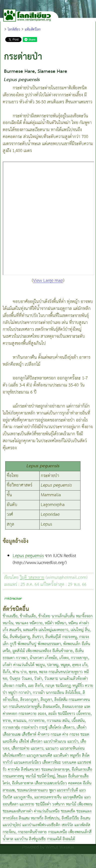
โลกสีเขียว (14, 30)
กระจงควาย (28, 714)
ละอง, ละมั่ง (47, 714)
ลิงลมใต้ (69, 839)
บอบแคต (69, 763)
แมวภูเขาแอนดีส (39, 756)
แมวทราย (27, 804)
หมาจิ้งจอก (84, 616)
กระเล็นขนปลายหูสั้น (25, 707)
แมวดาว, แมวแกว (45, 749)
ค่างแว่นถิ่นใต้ (24, 665)
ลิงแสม (24, 818)
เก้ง (5, 630)
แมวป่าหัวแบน (55, 742)
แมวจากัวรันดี (67, 790)
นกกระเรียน (55, 693)
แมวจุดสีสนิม (73, 797)
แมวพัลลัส (82, 825)
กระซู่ (43, 728)
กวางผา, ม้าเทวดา (30, 658)
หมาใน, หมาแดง (16, 623)
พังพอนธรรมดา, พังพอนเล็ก (59, 644)
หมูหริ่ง (75, 756)
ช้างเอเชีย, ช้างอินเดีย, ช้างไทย (27, 616)
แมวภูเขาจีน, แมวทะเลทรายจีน (38, 797)
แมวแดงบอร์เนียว (27, 763)
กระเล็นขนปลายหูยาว (66, 672)
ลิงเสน (85, 818)
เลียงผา (9, 686)
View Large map (48, 281)
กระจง (74, 735)
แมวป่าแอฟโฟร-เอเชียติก (41, 825)
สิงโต (86, 756)
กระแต (56, 735)
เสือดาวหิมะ (52, 763)
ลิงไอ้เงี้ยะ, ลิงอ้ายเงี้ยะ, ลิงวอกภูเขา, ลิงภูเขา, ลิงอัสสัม (44, 696)
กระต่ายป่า (30, 728)
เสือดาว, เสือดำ (75, 728)
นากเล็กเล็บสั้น (63, 616)
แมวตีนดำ (61, 756)
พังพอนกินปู (27, 644)
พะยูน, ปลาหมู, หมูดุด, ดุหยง (58, 665)
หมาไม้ (31, 776)
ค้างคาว (43, 735)
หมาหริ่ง (37, 818)
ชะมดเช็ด (68, 811)
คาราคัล (14, 770)
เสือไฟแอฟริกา (14, 756)
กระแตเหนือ (58, 832)
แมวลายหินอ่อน (72, 749)
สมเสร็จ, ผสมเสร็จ (23, 630)
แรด (87, 707)
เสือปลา (36, 742)
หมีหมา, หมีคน (66, 623)
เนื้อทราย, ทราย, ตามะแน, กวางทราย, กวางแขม (47, 717)
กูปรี (13, 644)
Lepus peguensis (28, 556)
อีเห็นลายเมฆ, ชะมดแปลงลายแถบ (47, 787)
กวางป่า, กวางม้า (32, 693)
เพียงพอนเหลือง (39, 651)
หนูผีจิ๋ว (78, 686)
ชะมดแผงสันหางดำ (18, 811)
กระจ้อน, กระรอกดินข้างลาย (25, 832)
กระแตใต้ (54, 839)
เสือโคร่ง (55, 728)
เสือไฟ (24, 742)
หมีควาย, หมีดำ (42, 623)
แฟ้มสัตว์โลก (33, 30)
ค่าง (65, 735)
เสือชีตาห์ (29, 735)
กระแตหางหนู (14, 776)
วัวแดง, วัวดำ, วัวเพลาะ (40, 679)
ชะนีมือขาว (67, 714)
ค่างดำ (84, 623)
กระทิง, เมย (25, 686)
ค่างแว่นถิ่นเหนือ (47, 811)
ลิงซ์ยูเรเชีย (37, 839)
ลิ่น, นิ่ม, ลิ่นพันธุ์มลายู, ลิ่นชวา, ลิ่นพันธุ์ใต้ (47, 633)
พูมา (52, 790)
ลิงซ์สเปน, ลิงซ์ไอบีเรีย (63, 818)
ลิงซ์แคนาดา (31, 770)
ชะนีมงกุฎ (63, 686)
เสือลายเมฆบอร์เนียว (51, 783)
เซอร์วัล (67, 825)
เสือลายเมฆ (12, 735)
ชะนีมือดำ (43, 804)
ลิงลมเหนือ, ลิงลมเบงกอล (63, 707)
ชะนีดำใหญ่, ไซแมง (52, 776)
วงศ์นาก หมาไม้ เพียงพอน (72, 804)
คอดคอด (75, 783)
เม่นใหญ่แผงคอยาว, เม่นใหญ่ (61, 630)
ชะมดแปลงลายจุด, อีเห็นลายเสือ (67, 770)
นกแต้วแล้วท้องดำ (74, 679)
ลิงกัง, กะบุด (45, 686)
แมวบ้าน (21, 839)
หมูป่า (13, 693)
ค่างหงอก (10, 714)
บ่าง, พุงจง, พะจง (34, 672)
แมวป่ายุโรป (12, 825)
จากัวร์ (8, 763)
